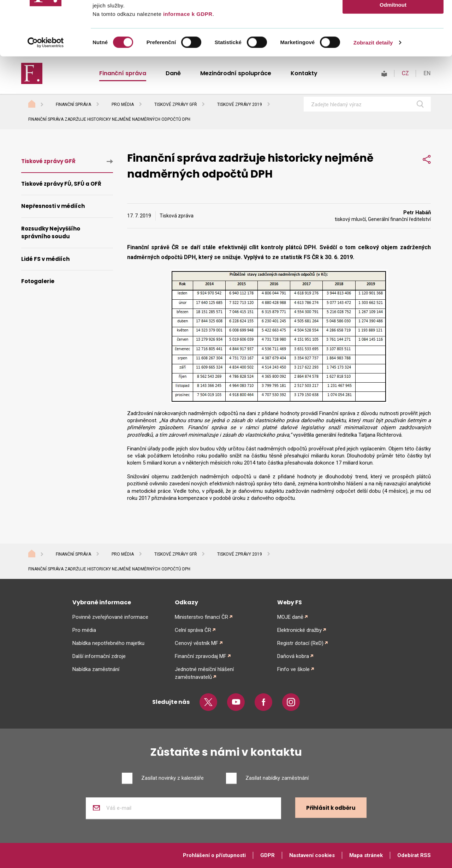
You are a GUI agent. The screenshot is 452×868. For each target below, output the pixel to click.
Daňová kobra (293, 656)
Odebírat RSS (414, 855)
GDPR (267, 855)
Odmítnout (393, 59)
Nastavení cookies (312, 855)
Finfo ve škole (293, 669)
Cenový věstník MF (197, 643)
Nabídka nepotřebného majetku (108, 643)
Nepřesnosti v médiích (53, 206)
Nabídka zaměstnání (96, 669)
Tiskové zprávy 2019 (240, 554)
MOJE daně (290, 617)
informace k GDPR (187, 68)
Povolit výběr (393, 38)
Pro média (123, 554)
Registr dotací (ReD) (300, 643)
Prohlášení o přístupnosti (214, 855)
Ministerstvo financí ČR (201, 617)
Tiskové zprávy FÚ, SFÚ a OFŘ (61, 184)
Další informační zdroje (99, 656)
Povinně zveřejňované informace (110, 617)
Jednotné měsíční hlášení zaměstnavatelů (204, 673)
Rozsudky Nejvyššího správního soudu (51, 233)
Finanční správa (73, 554)
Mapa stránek (366, 855)
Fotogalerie (38, 281)
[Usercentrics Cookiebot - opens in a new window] (46, 97)
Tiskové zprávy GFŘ (48, 161)
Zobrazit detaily (373, 97)
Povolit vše (393, 17)
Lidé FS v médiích (45, 259)
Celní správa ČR (193, 630)
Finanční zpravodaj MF (201, 656)
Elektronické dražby (299, 630)
